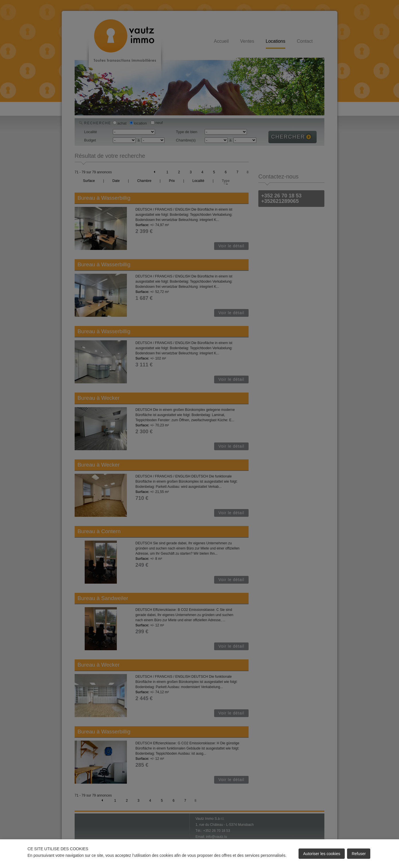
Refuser (359, 854)
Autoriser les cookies (322, 854)
